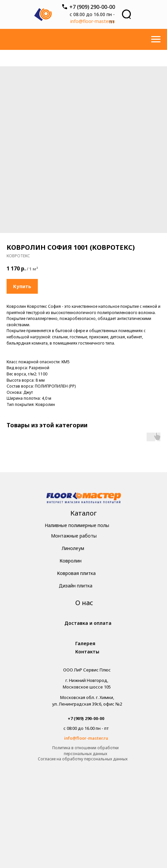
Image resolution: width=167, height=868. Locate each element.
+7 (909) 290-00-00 (92, 7)
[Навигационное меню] (156, 39)
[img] (84, 499)
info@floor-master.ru (93, 21)
